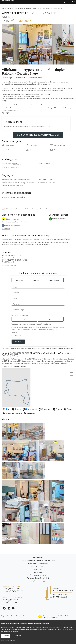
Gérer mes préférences (8, 640)
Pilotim (25, 616)
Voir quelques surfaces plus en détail (17, 209)
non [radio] (51, 319)
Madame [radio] (36, 280)
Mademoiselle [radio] (54, 280)
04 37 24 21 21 (12, 602)
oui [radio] (24, 319)
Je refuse (18, 635)
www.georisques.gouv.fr (10, 110)
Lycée (68, 409)
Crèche (16, 409)
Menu (73, 2)
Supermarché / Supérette (12, 413)
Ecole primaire (45, 409)
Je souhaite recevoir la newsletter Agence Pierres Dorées (32, 324)
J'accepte (6, 636)
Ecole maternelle (29, 409)
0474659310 (10, 262)
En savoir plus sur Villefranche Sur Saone (14, 366)
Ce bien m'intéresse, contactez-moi (38, 135)
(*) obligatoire (16, 335)
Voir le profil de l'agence (9, 265)
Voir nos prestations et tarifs (39, 209)
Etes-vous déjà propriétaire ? (21, 315)
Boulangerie (29, 413)
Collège (57, 409)
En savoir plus (6, 228)
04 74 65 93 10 (12, 592)
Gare (6, 409)
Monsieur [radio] (19, 280)
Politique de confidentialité (66, 348)
